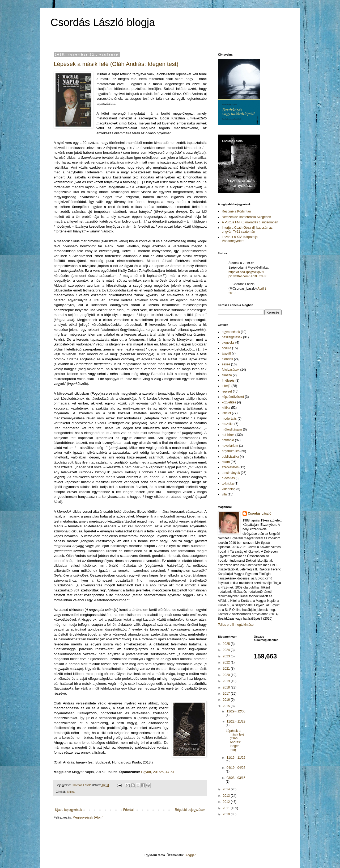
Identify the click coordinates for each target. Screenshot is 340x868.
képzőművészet (233, 397)
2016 (227, 700)
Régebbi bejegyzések (190, 810)
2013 (227, 796)
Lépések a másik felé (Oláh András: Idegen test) (116, 64)
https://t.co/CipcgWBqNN (246, 272)
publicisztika (230, 457)
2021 (227, 669)
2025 (227, 644)
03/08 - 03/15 (236, 778)
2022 (227, 662)
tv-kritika (228, 483)
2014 (227, 789)
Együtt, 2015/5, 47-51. (158, 772)
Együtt (226, 353)
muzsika (228, 424)
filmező (227, 375)
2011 (227, 808)
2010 (227, 814)
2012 (227, 802)
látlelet (226, 413)
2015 (227, 706)
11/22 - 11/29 (236, 721)
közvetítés (229, 402)
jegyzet (227, 391)
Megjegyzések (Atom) (88, 817)
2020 (227, 675)
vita (224, 494)
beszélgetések (232, 337)
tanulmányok (231, 473)
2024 (227, 650)
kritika (71, 792)
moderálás (229, 419)
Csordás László (260, 514)
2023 (227, 656)
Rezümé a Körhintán (236, 211)
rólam (226, 462)
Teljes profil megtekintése (236, 625)
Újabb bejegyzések (68, 810)
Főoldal (128, 810)
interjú (226, 386)
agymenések (231, 332)
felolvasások (231, 370)
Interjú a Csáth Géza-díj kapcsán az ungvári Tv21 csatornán (247, 229)
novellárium (230, 446)
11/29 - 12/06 (236, 711)
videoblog (229, 489)
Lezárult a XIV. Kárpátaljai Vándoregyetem (240, 239)
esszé (226, 364)
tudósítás (228, 478)
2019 (227, 681)
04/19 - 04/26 (236, 768)
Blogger (190, 855)
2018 (227, 687)
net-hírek (228, 435)
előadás (227, 359)
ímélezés (228, 381)
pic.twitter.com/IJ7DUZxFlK (248, 276)
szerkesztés (230, 467)
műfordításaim (232, 429)
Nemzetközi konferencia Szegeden (246, 217)
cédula (226, 348)
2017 (227, 694)
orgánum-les (231, 451)
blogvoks (228, 343)
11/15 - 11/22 (236, 758)
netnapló (228, 440)
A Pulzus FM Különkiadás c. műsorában (250, 222)
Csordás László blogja (103, 22)
